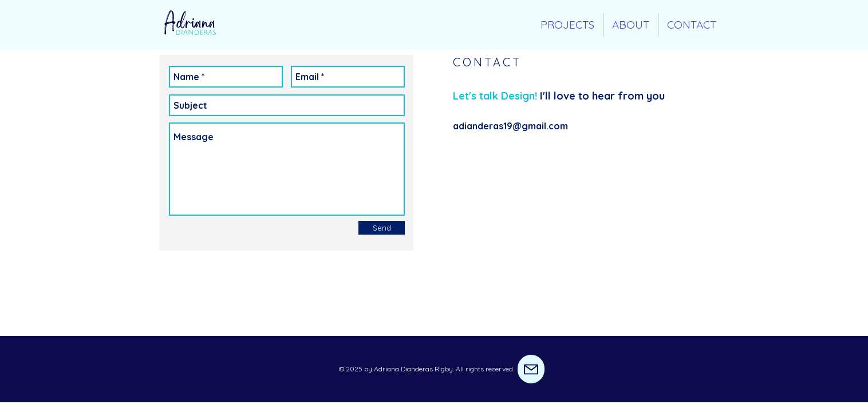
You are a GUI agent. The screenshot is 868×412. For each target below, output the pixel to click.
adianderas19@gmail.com (510, 126)
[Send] (382, 228)
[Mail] (531, 369)
